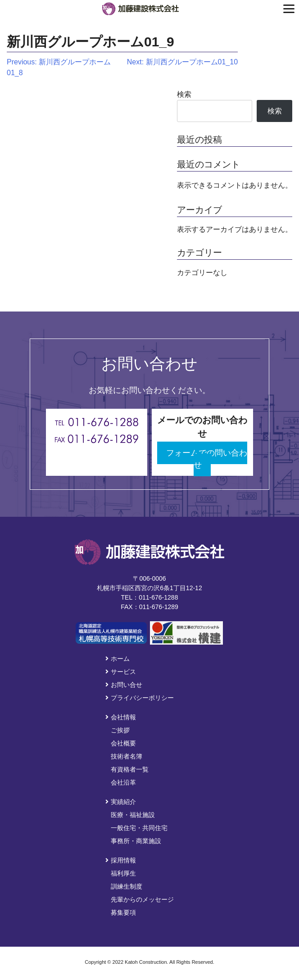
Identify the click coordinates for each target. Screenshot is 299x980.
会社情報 (121, 717)
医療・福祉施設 (133, 815)
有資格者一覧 (130, 769)
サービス (121, 672)
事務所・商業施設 (136, 841)
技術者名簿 (127, 756)
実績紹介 (121, 802)
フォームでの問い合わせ (207, 459)
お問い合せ (124, 685)
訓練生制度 (127, 886)
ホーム (118, 659)
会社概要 (123, 743)
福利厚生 (123, 873)
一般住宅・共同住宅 (139, 828)
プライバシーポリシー (140, 698)
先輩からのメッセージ (142, 899)
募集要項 (123, 912)
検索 (184, 94)
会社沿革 (123, 782)
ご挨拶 (120, 730)
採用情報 (121, 860)
